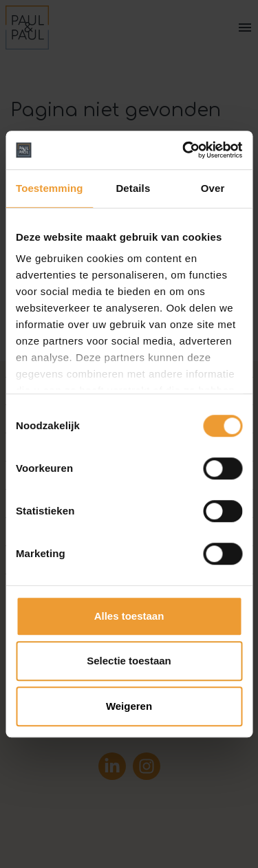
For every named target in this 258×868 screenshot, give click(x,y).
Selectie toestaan (129, 661)
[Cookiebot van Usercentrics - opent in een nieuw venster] (184, 150)
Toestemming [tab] (50, 188)
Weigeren (129, 706)
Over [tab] (213, 188)
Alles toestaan (129, 616)
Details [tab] (133, 188)
